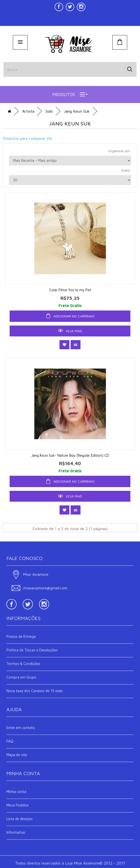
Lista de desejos (20, 819)
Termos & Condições (23, 664)
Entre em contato (21, 728)
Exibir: (126, 170)
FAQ (10, 741)
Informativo (16, 832)
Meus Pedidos (18, 805)
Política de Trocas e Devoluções (32, 650)
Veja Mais (70, 331)
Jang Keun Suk (77, 111)
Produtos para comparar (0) (27, 138)
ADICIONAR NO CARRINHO (70, 316)
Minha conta (16, 792)
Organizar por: (120, 151)
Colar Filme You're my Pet (70, 290)
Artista (28, 111)
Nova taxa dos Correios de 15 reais (35, 691)
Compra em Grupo (21, 677)
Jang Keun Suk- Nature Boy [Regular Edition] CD (70, 455)
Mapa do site (17, 755)
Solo (49, 111)
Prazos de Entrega (21, 636)
